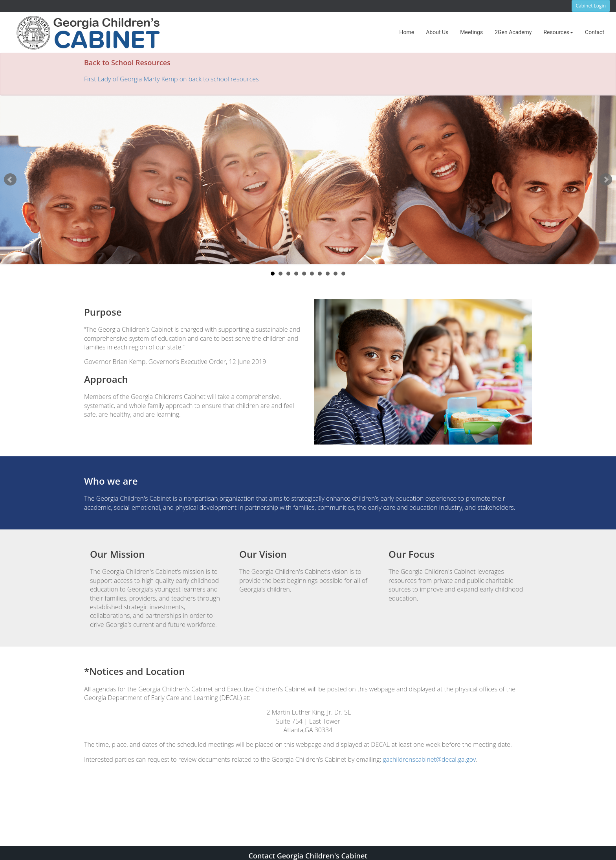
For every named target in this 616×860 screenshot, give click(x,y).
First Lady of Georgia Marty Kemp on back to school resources (171, 79)
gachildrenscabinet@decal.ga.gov (429, 759)
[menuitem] (407, 32)
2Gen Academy (513, 32)
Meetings (471, 32)
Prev (10, 180)
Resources (558, 32)
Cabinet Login (591, 6)
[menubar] (502, 32)
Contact (595, 32)
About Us (437, 32)
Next (606, 180)
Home (407, 32)
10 (343, 274)
